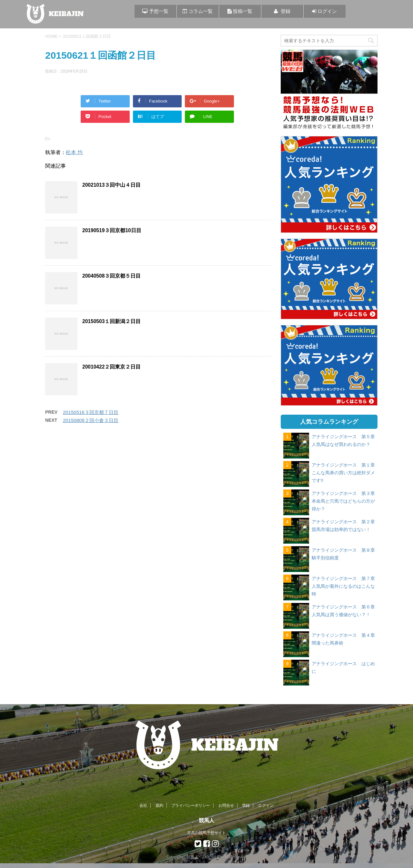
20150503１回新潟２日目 (111, 321)
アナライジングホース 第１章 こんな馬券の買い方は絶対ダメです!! (346, 473)
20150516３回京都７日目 (91, 412)
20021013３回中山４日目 (111, 185)
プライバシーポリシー (191, 805)
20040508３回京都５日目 (111, 276)
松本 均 (74, 152)
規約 (159, 805)
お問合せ (226, 805)
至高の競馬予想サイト (206, 833)
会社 (143, 805)
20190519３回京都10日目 (112, 230)
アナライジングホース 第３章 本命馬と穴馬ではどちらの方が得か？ (346, 501)
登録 (246, 805)
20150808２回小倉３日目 (91, 420)
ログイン (266, 805)
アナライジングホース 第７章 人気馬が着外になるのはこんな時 (346, 586)
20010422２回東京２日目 (111, 367)
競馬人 (206, 820)
